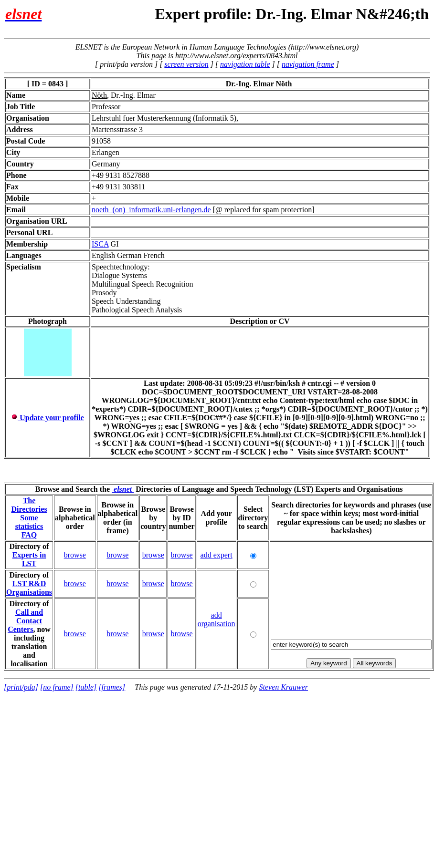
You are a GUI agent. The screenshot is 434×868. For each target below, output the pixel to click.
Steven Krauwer (283, 687)
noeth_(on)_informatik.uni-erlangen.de (151, 210)
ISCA (100, 244)
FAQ (29, 535)
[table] (86, 687)
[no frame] (57, 687)
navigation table (245, 64)
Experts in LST (29, 559)
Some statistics (29, 522)
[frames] (112, 687)
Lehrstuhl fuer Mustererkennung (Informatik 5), (165, 118)
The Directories (29, 505)
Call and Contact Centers (25, 621)
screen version (186, 64)
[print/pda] (21, 687)
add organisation (217, 619)
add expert (217, 555)
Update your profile (48, 418)
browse (75, 555)
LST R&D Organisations (29, 588)
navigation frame (308, 64)
